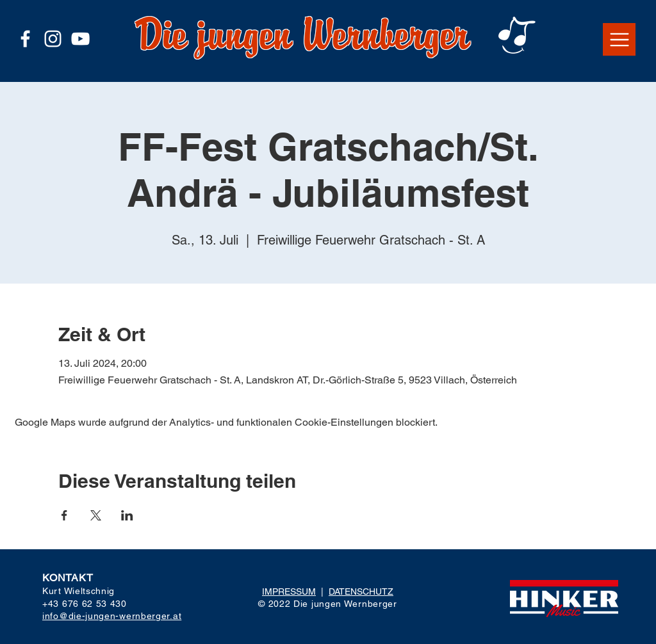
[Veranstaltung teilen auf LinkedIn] (127, 515)
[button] (619, 39)
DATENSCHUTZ (361, 592)
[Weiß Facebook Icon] (25, 39)
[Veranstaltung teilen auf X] (96, 515)
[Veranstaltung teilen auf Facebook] (64, 515)
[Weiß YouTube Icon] (80, 39)
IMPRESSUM (289, 592)
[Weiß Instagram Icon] (53, 39)
